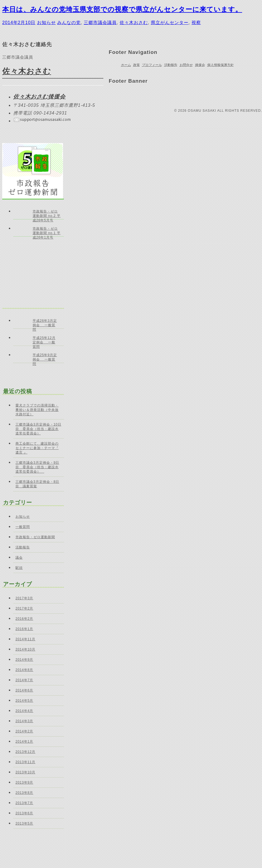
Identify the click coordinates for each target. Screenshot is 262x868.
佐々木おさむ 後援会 (161, 96)
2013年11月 (25, 762)
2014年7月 (24, 680)
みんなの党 (69, 23)
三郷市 (221, 96)
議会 (19, 558)
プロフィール (152, 65)
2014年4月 (24, 711)
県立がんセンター (170, 23)
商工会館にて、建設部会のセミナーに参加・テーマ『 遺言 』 (37, 448)
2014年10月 (25, 649)
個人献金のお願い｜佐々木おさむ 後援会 (191, 96)
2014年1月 (24, 742)
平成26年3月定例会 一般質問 (45, 324)
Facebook (140, 96)
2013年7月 (24, 803)
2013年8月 (24, 793)
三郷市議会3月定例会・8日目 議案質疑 (37, 484)
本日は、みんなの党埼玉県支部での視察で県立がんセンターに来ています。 (122, 9)
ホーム (126, 65)
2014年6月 (24, 690)
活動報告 (171, 65)
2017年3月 (24, 598)
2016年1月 (24, 629)
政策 (137, 65)
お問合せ (186, 65)
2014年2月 (24, 731)
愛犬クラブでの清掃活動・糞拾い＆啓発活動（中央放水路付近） (37, 410)
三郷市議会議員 (100, 23)
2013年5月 (24, 823)
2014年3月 (24, 721)
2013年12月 (25, 752)
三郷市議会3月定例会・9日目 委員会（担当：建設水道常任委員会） (37, 467)
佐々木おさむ (134, 23)
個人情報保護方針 (221, 65)
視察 (196, 23)
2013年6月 (24, 813)
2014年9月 (24, 660)
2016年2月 (24, 619)
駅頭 (19, 568)
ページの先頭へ (243, 24)
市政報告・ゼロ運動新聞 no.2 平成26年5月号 (47, 214)
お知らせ (46, 23)
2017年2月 (24, 608)
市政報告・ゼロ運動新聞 (35, 537)
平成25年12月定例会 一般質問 (44, 341)
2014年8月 (24, 670)
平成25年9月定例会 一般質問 (45, 358)
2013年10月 (25, 772)
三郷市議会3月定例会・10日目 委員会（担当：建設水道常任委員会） (38, 429)
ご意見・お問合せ (127, 97)
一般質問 (23, 527)
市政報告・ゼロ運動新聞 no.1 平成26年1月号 (47, 232)
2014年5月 (24, 701)
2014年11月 (25, 639)
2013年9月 (24, 783)
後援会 (200, 65)
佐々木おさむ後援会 (39, 97)
